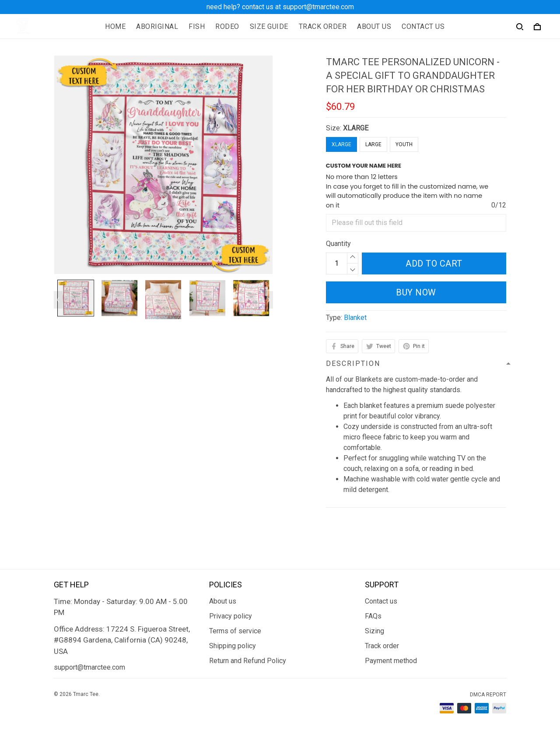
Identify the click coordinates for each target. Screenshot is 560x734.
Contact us (381, 601)
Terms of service (235, 631)
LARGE (373, 144)
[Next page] (269, 300)
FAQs (373, 616)
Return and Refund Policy (248, 661)
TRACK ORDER (323, 26)
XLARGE (356, 128)
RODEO (227, 26)
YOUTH (404, 144)
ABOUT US (374, 26)
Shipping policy (233, 646)
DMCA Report (488, 695)
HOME (115, 26)
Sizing (374, 631)
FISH (197, 26)
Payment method (391, 661)
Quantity (338, 244)
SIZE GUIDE (269, 26)
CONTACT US (423, 26)
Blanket (355, 318)
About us (223, 601)
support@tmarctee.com (89, 667)
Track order (382, 646)
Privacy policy (231, 616)
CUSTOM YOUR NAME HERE (364, 166)
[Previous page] (58, 300)
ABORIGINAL (157, 26)
